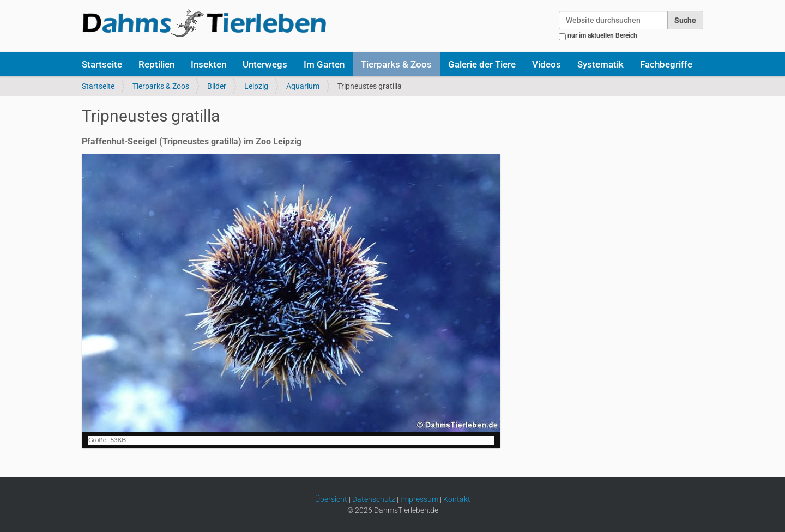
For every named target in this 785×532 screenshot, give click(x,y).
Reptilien (156, 64)
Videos (547, 64)
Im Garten (324, 64)
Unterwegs (265, 64)
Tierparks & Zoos (396, 64)
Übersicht (331, 499)
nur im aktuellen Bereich (602, 35)
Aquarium (303, 86)
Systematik (600, 64)
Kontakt (457, 499)
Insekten (209, 64)
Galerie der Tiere (482, 64)
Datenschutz (374, 499)
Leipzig (256, 86)
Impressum (419, 499)
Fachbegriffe (666, 64)
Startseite (102, 64)
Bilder (217, 86)
